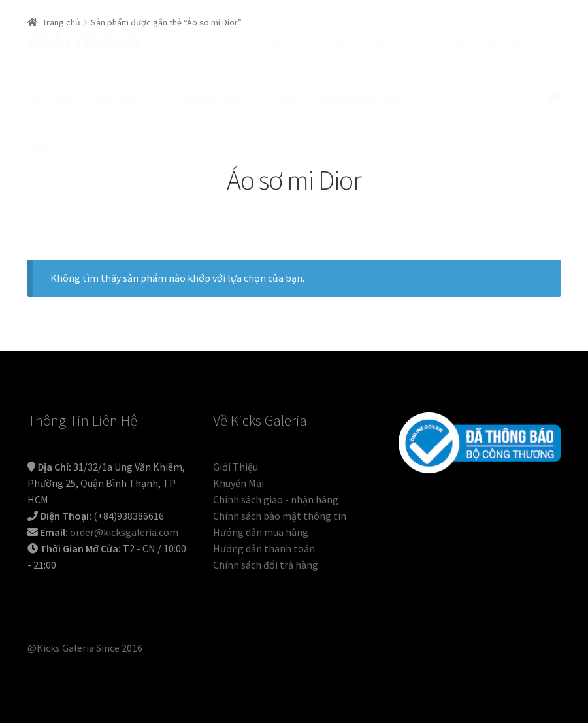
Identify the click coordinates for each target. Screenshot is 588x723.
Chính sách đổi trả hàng (266, 565)
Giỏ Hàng (335, 41)
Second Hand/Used (360, 97)
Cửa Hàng (117, 97)
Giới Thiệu (50, 97)
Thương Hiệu (207, 97)
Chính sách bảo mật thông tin (280, 516)
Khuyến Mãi (238, 483)
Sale (286, 97)
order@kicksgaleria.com (124, 532)
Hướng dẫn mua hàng (261, 532)
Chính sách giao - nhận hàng (276, 499)
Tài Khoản (282, 41)
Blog (38, 147)
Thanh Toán (392, 41)
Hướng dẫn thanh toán (264, 548)
